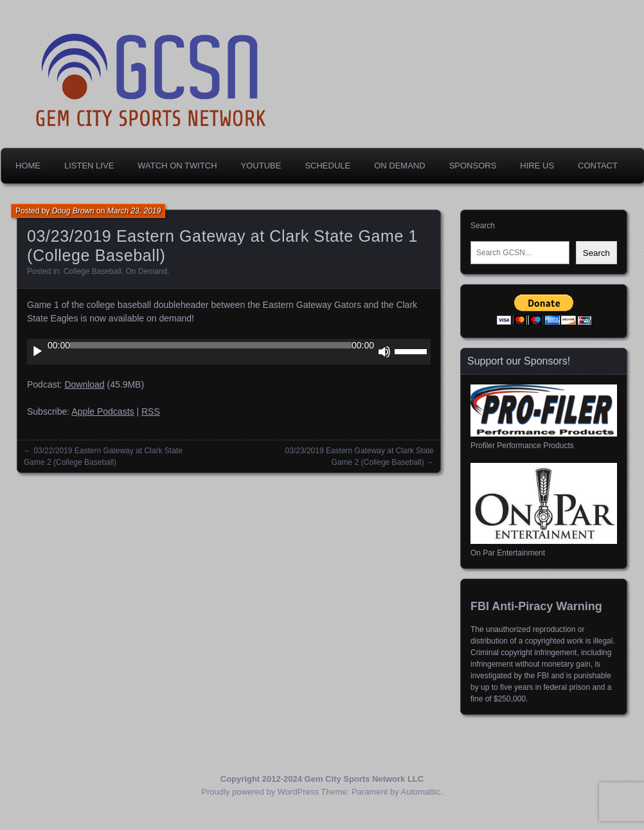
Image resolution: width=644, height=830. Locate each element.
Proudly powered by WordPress (260, 792)
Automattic (421, 792)
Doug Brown (73, 211)
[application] (229, 352)
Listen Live (89, 166)
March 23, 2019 (134, 211)
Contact (598, 166)
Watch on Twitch (177, 166)
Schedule (327, 166)
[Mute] (384, 352)
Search (483, 226)
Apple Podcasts (103, 411)
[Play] (37, 352)
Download (84, 384)
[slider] (211, 345)
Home (28, 166)
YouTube (261, 166)
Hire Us (537, 166)
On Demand (399, 166)
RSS (151, 411)
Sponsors (473, 166)
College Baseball (93, 271)
